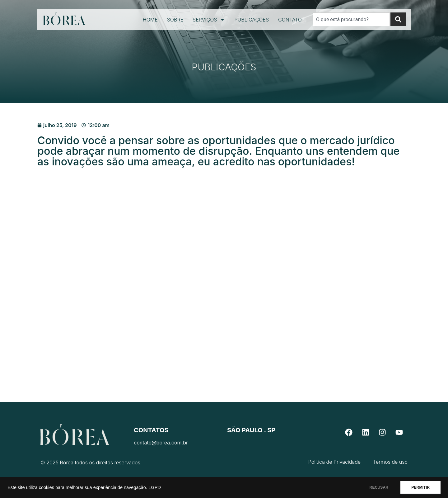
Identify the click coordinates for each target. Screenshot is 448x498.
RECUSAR (379, 487)
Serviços (209, 20)
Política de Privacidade (334, 462)
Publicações (252, 20)
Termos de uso (390, 462)
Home (150, 20)
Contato (290, 20)
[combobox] (351, 19)
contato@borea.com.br (161, 443)
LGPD (155, 487)
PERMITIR (420, 487)
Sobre (175, 20)
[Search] (398, 19)
